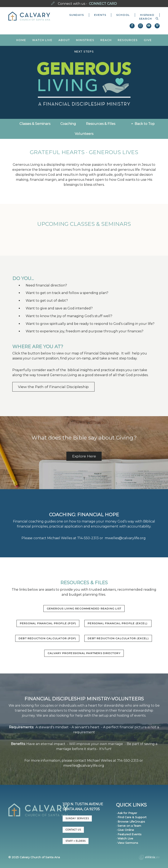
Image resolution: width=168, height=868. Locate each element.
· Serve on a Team (129, 826)
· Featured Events (129, 834)
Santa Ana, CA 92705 (81, 809)
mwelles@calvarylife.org (125, 538)
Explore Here (84, 456)
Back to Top (143, 124)
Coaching (68, 124)
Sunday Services (77, 818)
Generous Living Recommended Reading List (84, 609)
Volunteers (84, 134)
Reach (106, 40)
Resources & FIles (101, 124)
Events (100, 15)
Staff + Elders (76, 841)
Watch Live (42, 40)
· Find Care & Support (131, 817)
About (64, 40)
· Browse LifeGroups (130, 822)
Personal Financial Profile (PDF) (48, 623)
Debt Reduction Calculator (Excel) (118, 638)
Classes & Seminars (35, 124)
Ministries (85, 40)
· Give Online (125, 830)
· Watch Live (125, 838)
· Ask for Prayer (127, 813)
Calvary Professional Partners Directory (84, 653)
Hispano (147, 15)
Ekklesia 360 (149, 858)
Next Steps (84, 52)
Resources (128, 40)
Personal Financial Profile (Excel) (118, 623)
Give (148, 40)
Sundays (77, 15)
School (123, 15)
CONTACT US (73, 830)
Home (21, 40)
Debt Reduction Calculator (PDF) (47, 638)
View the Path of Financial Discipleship (53, 387)
